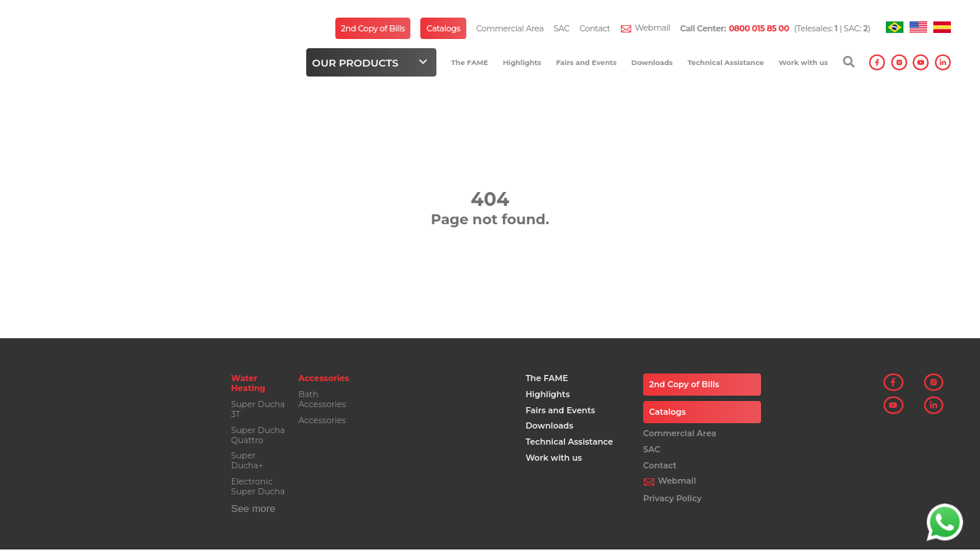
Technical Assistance (726, 62)
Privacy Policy (672, 499)
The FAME (469, 62)
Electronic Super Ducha (258, 487)
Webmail (653, 28)
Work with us (803, 62)
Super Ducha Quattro (258, 435)
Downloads (652, 62)
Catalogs (443, 29)
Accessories (324, 378)
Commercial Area (510, 29)
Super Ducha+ (247, 461)
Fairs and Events (586, 62)
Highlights (522, 62)
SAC (562, 29)
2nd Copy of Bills (373, 29)
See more (253, 509)
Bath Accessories (322, 399)
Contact (595, 29)
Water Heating (248, 383)
